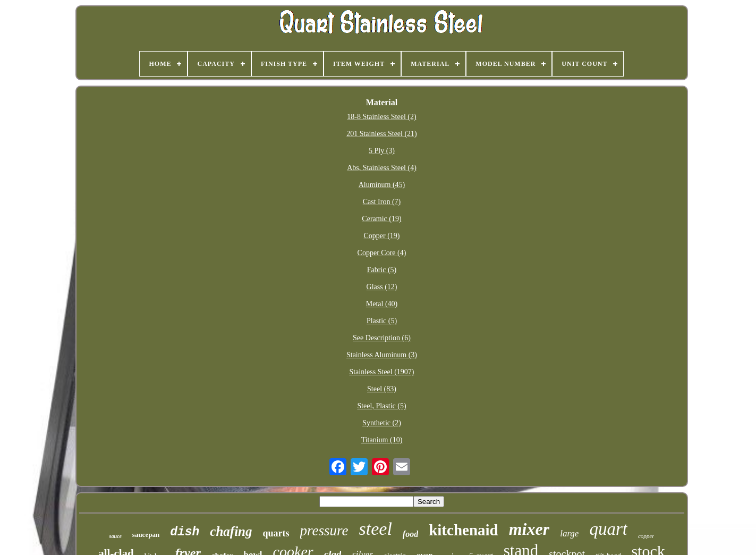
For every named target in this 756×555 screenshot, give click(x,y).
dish (185, 532)
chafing (231, 531)
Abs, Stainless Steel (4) (382, 168)
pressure (324, 531)
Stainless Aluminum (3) (382, 355)
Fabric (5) (382, 270)
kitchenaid (464, 530)
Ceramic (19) (381, 219)
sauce (115, 536)
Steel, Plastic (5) (381, 406)
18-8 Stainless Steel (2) (381, 117)
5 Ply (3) (382, 151)
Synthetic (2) (382, 423)
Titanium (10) (382, 440)
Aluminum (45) (382, 185)
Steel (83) (382, 389)
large (569, 533)
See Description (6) (382, 338)
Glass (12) (382, 287)
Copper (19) (381, 236)
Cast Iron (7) (382, 202)
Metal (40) (382, 304)
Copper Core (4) (382, 253)
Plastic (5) (382, 321)
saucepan (146, 535)
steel (376, 529)
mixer (529, 529)
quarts (276, 533)
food (410, 534)
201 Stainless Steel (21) (382, 134)
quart (608, 529)
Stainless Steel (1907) (381, 372)
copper (646, 536)
